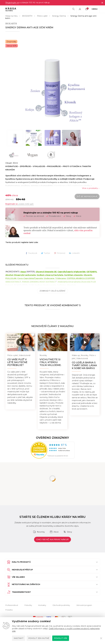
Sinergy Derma (59, 16)
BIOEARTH (27, 16)
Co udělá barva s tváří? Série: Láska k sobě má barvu (84, 365)
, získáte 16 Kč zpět (19, 204)
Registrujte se (12, 3)
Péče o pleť (42, 16)
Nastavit (19, 638)
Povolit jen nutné (39, 638)
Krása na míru (11, 16)
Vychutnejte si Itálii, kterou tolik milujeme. (50, 362)
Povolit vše (61, 638)
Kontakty (42, 605)
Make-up (76, 355)
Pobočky (28, 605)
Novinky (43, 355)
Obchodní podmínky (61, 605)
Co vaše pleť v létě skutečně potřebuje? (17, 362)
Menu (95, 9)
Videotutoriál (25, 355)
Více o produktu (90, 188)
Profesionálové (12, 605)
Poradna (9, 610)
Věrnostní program (84, 605)
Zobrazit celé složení (52, 291)
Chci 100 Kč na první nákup (53, 539)
